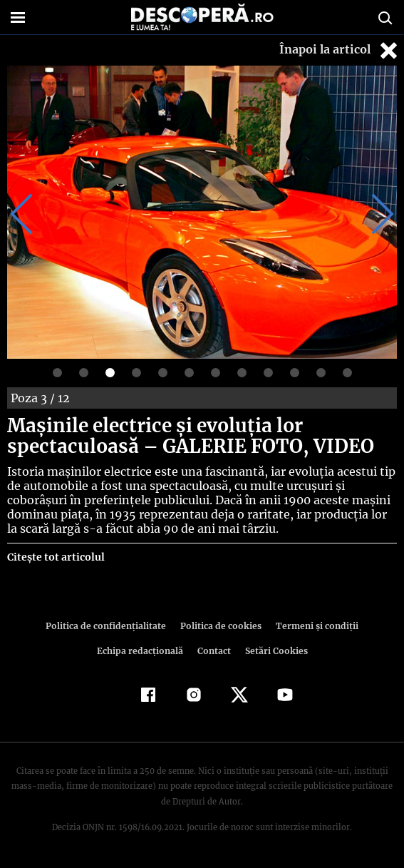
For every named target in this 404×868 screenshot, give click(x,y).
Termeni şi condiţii (264, 626)
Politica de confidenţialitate (61, 626)
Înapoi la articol (340, 50)
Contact (165, 651)
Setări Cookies (226, 651)
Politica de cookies (171, 626)
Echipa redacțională (360, 626)
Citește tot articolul (55, 557)
